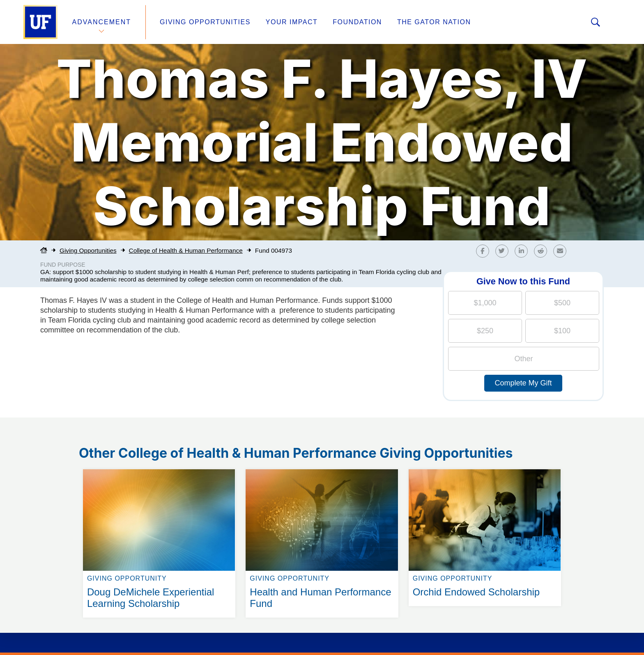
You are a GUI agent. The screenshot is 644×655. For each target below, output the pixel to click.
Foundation (357, 22)
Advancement (102, 22)
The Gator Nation (434, 22)
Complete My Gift (523, 383)
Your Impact (292, 22)
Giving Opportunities (205, 22)
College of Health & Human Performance (186, 250)
